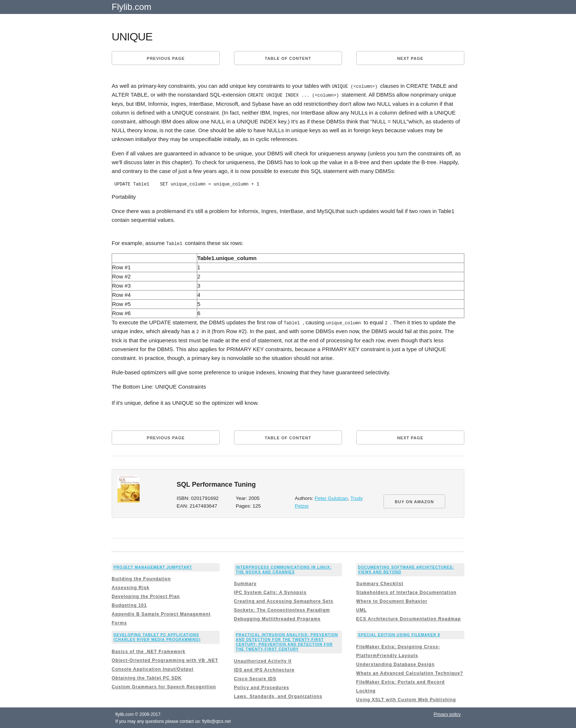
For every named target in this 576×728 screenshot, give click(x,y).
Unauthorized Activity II (263, 660)
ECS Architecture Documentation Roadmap (409, 618)
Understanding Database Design (396, 663)
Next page (410, 58)
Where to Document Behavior (392, 601)
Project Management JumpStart (153, 566)
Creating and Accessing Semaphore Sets (284, 601)
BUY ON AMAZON (415, 501)
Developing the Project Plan (146, 596)
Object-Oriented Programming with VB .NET (165, 659)
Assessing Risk (131, 587)
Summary (245, 583)
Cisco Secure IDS (255, 678)
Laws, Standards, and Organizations (278, 695)
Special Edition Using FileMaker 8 (399, 634)
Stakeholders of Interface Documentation (406, 592)
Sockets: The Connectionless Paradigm (282, 609)
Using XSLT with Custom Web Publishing (406, 699)
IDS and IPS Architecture (264, 669)
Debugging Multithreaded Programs (277, 618)
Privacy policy (447, 713)
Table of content (288, 58)
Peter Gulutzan (331, 497)
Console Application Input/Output (153, 668)
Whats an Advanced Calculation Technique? (410, 672)
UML (362, 609)
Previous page (166, 58)
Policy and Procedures (262, 686)
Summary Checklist (380, 583)
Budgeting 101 (129, 605)
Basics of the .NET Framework (149, 650)
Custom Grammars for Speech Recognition (164, 686)
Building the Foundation (141, 578)
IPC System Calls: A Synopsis (270, 592)
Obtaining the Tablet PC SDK (147, 677)
